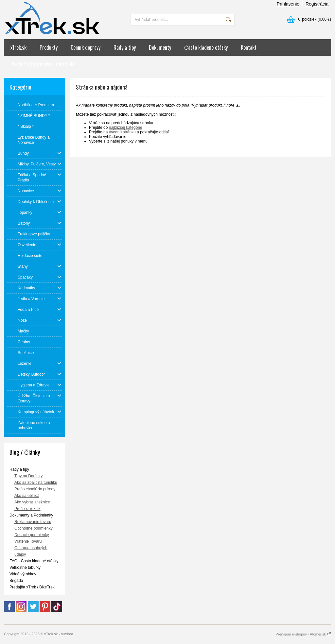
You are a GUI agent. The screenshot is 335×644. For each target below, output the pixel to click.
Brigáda (16, 581)
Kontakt (249, 47)
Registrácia (317, 4)
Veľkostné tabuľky (25, 568)
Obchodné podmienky (34, 528)
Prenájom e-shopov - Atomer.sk (303, 634)
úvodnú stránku (122, 132)
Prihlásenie (288, 4)
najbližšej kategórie (126, 127)
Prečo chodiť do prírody (35, 489)
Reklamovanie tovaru (33, 522)
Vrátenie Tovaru (28, 541)
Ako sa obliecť (27, 496)
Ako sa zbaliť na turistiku (36, 483)
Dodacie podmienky (32, 535)
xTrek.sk (18, 47)
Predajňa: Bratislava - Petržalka (43, 64)
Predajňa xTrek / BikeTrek (32, 587)
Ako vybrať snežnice (32, 502)
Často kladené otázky (206, 47)
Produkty (49, 47)
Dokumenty (160, 47)
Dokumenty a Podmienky (31, 515)
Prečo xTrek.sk (27, 509)
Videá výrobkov (23, 574)
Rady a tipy (125, 47)
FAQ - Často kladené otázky (34, 561)
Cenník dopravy (86, 47)
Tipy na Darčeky (28, 476)
